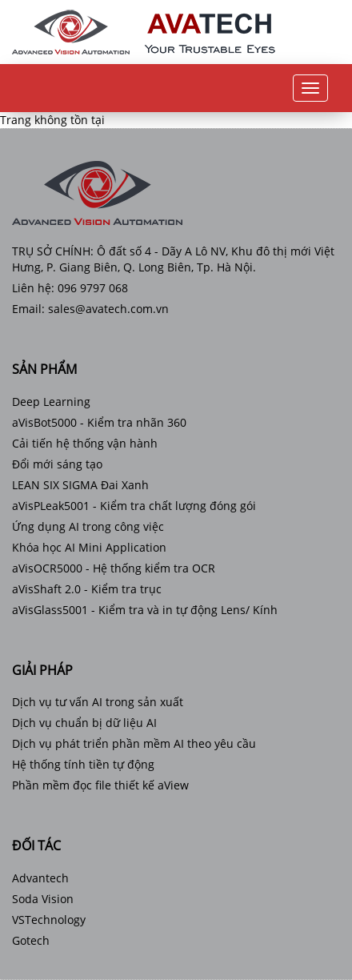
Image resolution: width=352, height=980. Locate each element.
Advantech (40, 878)
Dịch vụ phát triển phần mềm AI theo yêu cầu (134, 743)
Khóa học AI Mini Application (89, 547)
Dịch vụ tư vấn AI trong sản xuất (98, 702)
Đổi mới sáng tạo (57, 464)
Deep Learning (51, 402)
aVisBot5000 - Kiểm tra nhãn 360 (99, 422)
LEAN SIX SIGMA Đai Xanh (80, 485)
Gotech (31, 940)
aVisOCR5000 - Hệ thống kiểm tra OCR (114, 568)
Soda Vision (43, 899)
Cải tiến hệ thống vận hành (85, 443)
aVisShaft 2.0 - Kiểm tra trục (87, 589)
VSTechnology (49, 920)
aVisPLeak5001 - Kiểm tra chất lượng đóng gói (134, 506)
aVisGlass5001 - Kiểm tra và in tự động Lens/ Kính (145, 610)
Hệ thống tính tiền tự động (83, 764)
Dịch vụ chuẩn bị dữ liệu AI (84, 723)
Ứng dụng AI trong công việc (88, 526)
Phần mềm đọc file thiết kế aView (100, 785)
